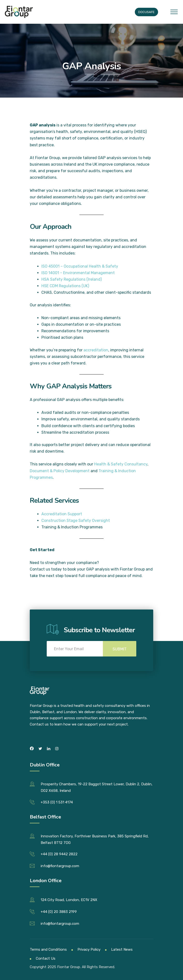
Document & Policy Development (60, 471)
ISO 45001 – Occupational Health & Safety (80, 266)
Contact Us (46, 958)
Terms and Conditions (48, 949)
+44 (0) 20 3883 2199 (59, 912)
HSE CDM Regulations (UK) (65, 286)
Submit (120, 649)
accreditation (96, 350)
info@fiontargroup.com (60, 866)
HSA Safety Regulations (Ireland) (72, 279)
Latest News (122, 949)
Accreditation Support (62, 514)
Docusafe (146, 12)
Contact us (40, 569)
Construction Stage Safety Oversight (76, 521)
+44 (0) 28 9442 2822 (59, 854)
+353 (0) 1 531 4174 (57, 802)
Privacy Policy (89, 949)
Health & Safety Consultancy (121, 464)
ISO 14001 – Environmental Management (78, 273)
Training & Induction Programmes (72, 527)
